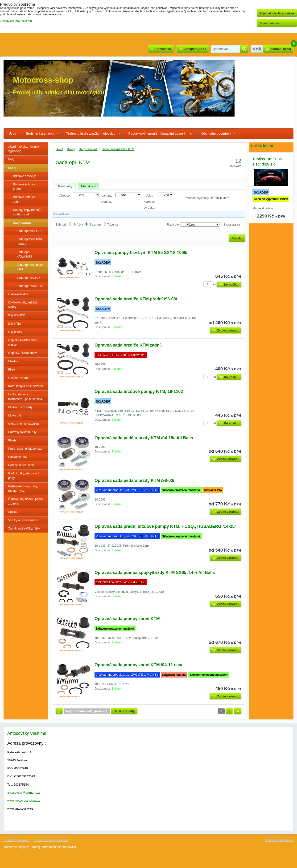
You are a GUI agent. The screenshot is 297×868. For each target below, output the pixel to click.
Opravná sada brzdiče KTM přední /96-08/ (136, 299)
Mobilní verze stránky (279, 840)
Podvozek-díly (18, 457)
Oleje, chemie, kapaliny (24, 424)
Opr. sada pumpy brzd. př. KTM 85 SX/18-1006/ (141, 253)
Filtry (12, 369)
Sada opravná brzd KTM (29, 267)
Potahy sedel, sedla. (22, 465)
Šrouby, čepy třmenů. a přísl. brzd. (27, 212)
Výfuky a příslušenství (23, 520)
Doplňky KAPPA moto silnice (23, 342)
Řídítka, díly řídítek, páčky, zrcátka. (26, 501)
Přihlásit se (163, 49)
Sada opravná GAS (29, 231)
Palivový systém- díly (22, 432)
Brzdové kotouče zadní (24, 199)
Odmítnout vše (269, 23)
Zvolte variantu (228, 330)
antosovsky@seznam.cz (24, 793)
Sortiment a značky (40, 133)
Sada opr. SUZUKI (29, 278)
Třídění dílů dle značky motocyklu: (91, 133)
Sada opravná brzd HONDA (29, 241)
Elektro (13, 361)
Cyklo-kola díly (18, 294)
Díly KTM (14, 324)
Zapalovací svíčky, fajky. (24, 528)
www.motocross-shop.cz (24, 801)
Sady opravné (22, 223)
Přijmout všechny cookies (277, 13)
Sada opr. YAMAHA (30, 286)
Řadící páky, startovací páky (23, 476)
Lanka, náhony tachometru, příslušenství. (26, 396)
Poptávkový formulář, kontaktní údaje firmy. (160, 133)
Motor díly (15, 415)
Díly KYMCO (17, 315)
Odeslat (237, 238)
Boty (11, 159)
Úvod (12, 133)
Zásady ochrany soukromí (51, 840)
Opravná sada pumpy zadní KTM (127, 619)
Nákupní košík (281, 49)
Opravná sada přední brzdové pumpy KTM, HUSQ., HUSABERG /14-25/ (165, 526)
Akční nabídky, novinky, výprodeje (24, 149)
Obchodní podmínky (216, 133)
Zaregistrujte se (195, 49)
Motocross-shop (43, 80)
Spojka (13, 512)
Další (238, 711)
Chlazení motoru (19, 378)
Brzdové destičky (24, 176)
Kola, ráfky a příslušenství (26, 386)
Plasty (12, 440)
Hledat (244, 49)
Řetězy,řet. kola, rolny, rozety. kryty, (23, 489)
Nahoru (59, 711)
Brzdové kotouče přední (24, 186)
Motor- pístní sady (20, 407)
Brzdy (12, 168)
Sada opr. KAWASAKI (24, 254)
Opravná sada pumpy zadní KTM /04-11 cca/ (138, 665)
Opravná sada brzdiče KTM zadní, (128, 345)
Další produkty (124, 711)
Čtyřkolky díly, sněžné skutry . (23, 305)
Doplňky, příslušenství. (23, 353)
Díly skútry (15, 332)
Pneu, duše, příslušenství (25, 449)
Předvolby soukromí (17, 840)
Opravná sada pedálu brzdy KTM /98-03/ (134, 480)
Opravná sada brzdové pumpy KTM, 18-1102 (139, 392)
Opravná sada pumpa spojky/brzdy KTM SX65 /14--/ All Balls (155, 573)
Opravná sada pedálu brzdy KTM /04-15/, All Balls (144, 438)
